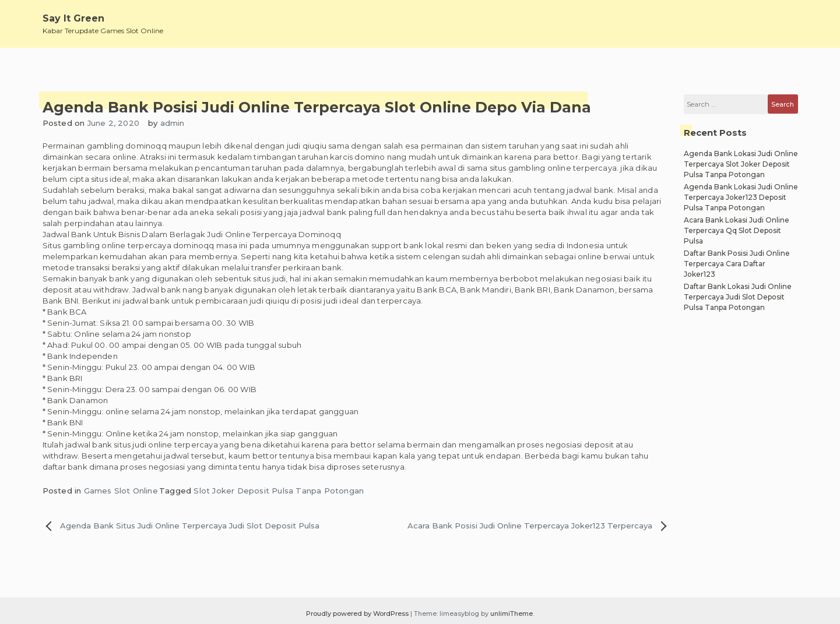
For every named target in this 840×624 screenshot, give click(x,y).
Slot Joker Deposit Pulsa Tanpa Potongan (279, 491)
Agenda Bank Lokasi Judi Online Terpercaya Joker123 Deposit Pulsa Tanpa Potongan (741, 197)
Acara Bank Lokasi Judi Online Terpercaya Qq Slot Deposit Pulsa (737, 230)
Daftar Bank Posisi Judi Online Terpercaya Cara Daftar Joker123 (737, 264)
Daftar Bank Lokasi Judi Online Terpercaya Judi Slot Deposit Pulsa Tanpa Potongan (738, 297)
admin (173, 123)
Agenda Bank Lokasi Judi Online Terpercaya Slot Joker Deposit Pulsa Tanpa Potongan (741, 164)
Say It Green (73, 18)
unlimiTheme (512, 614)
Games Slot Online (121, 491)
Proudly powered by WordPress (358, 614)
